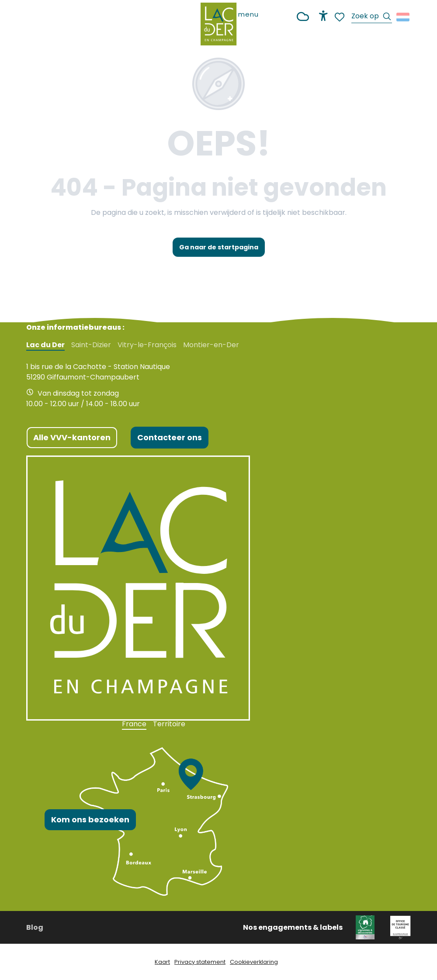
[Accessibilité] (323, 16)
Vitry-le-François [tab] (147, 345)
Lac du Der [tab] (45, 345)
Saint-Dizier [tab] (91, 345)
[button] (372, 17)
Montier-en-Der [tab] (211, 345)
